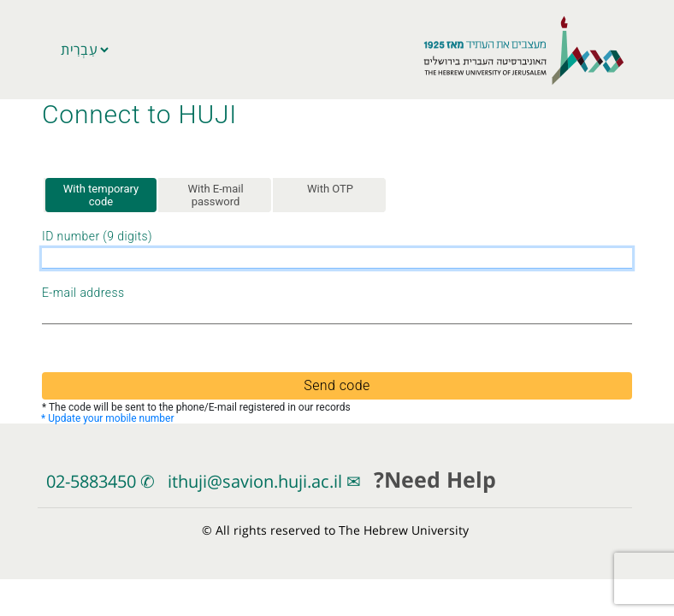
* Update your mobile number (108, 418)
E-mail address (83, 293)
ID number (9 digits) (97, 237)
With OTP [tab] (330, 189)
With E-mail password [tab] (215, 195)
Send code (337, 385)
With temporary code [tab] (101, 195)
